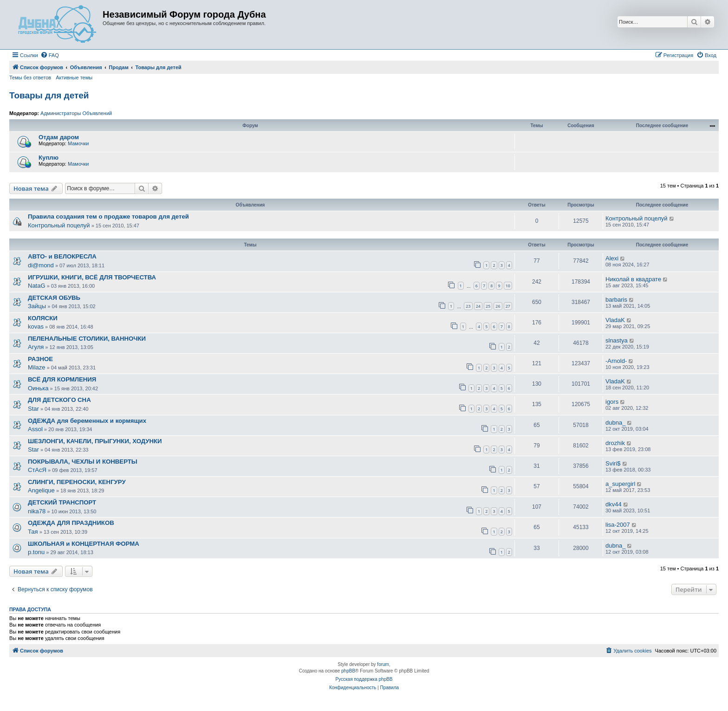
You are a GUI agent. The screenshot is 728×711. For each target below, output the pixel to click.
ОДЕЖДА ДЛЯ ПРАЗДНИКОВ (71, 523)
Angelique (41, 490)
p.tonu (36, 552)
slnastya (617, 340)
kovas (36, 326)
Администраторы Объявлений (76, 113)
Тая (33, 532)
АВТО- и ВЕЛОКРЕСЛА (62, 256)
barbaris (616, 300)
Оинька (38, 388)
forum (383, 664)
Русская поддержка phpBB (364, 679)
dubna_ (615, 423)
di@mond (41, 265)
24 (478, 306)
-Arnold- (616, 361)
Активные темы (74, 78)
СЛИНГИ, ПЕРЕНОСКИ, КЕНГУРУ (77, 482)
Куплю (49, 158)
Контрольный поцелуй (59, 225)
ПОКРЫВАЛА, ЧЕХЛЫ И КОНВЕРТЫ (83, 462)
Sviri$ (613, 463)
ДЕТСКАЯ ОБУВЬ (54, 298)
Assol (35, 429)
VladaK (615, 320)
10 (508, 286)
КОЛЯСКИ (43, 318)
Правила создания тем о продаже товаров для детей (108, 217)
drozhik (615, 443)
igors (612, 402)
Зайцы (37, 306)
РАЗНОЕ (40, 359)
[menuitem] (50, 55)
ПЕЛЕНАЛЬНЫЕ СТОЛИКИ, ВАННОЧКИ (87, 339)
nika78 (37, 511)
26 (498, 306)
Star (33, 409)
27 (508, 306)
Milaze (37, 367)
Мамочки (78, 143)
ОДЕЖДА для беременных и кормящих (87, 421)
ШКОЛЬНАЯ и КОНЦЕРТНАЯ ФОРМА (84, 544)
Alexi (612, 258)
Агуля (36, 347)
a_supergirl (620, 484)
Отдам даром (59, 137)
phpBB (348, 671)
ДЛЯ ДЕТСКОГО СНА (59, 400)
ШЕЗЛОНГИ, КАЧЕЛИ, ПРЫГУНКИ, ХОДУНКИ (95, 441)
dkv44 (614, 504)
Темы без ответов (30, 78)
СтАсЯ (37, 470)
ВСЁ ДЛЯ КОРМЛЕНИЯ (62, 379)
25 (488, 306)
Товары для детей (49, 95)
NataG (37, 286)
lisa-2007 (618, 525)
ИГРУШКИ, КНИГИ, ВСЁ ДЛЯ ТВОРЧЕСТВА (92, 277)
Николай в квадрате (633, 279)
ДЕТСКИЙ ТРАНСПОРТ (62, 502)
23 (468, 306)
